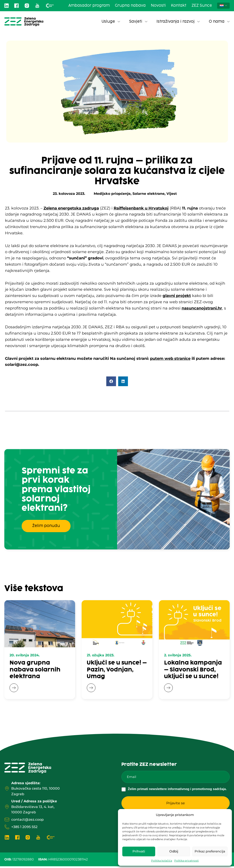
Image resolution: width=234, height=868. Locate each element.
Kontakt (179, 6)
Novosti (158, 6)
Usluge (111, 22)
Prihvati (139, 851)
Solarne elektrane (148, 194)
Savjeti (138, 22)
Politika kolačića (162, 861)
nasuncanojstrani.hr (202, 308)
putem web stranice (170, 359)
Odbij (174, 851)
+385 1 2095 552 (24, 828)
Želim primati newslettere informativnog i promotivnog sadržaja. (177, 790)
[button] (111, 381)
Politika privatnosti (186, 861)
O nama (219, 22)
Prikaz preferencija (210, 851)
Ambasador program (89, 6)
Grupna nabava (130, 6)
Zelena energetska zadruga (71, 208)
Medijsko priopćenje (112, 194)
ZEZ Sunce (202, 6)
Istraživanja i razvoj (178, 22)
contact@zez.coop (27, 821)
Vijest (172, 194)
